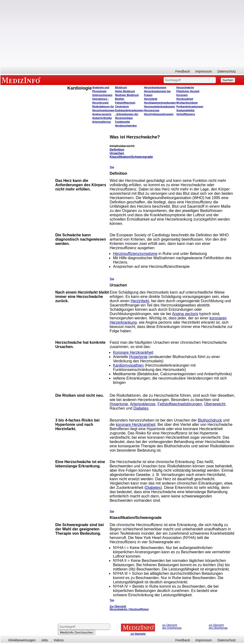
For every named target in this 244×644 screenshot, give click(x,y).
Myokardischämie (187, 103)
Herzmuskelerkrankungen (159, 106)
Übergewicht (215, 404)
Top (112, 167)
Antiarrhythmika (102, 118)
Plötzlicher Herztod (188, 91)
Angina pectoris (102, 114)
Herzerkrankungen (155, 87)
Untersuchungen (102, 95)
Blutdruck (121, 87)
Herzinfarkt (151, 99)
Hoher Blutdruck (125, 91)
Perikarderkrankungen (190, 106)
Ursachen (117, 153)
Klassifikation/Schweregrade (131, 157)
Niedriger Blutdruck (127, 95)
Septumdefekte (185, 110)
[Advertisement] (122, 33)
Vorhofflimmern (186, 114)
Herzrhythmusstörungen (159, 114)
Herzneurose (152, 110)
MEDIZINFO (22, 80)
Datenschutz (227, 71)
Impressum (204, 71)
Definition (117, 150)
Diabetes (141, 408)
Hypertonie (138, 357)
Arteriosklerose (102, 122)
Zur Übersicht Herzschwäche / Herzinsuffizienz (129, 608)
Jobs (45, 640)
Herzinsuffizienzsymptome (135, 254)
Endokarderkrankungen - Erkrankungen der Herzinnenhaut (129, 114)
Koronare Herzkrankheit (133, 352)
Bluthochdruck (210, 420)
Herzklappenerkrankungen (160, 103)
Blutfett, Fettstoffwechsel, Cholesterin (125, 103)
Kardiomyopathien (128, 365)
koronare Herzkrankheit (136, 425)
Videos (59, 640)
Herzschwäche (185, 87)
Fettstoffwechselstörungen (180, 404)
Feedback (183, 71)
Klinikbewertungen (22, 640)
